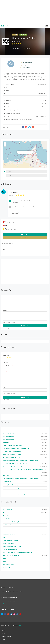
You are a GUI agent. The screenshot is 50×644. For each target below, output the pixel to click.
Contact (4, 640)
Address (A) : (12, 113)
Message (5, 310)
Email (4, 304)
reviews (14, 229)
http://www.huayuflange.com (30, 65)
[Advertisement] (25, 13)
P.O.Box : (25, 91)
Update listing (26, 235)
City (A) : (25, 107)
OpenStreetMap (45, 168)
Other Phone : (25, 94)
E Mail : (25, 116)
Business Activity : (18, 120)
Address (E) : (12, 110)
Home (3, 630)
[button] (32, 152)
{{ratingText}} (6, 363)
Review (5, 372)
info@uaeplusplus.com (6, 604)
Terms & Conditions (6, 637)
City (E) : (25, 104)
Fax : (6, 87)
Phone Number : (25, 84)
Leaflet (40, 168)
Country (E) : (25, 97)
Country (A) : (25, 100)
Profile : (25, 77)
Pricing (4, 634)
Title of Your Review (8, 366)
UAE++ (21, 626)
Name (4, 298)
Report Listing (26, 238)
